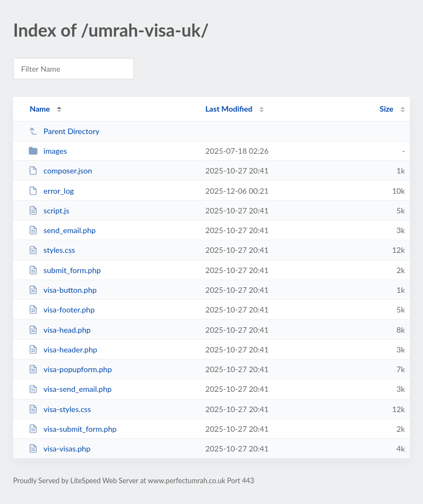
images (48, 151)
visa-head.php (60, 330)
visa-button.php (63, 290)
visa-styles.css (60, 409)
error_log (51, 191)
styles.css (52, 250)
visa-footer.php (62, 309)
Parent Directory (64, 131)
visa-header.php (63, 349)
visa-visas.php (59, 448)
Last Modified (229, 109)
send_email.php (62, 230)
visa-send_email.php (70, 389)
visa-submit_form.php (73, 429)
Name (40, 109)
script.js (49, 210)
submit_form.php (65, 270)
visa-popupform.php (70, 369)
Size (387, 109)
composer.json (60, 170)
